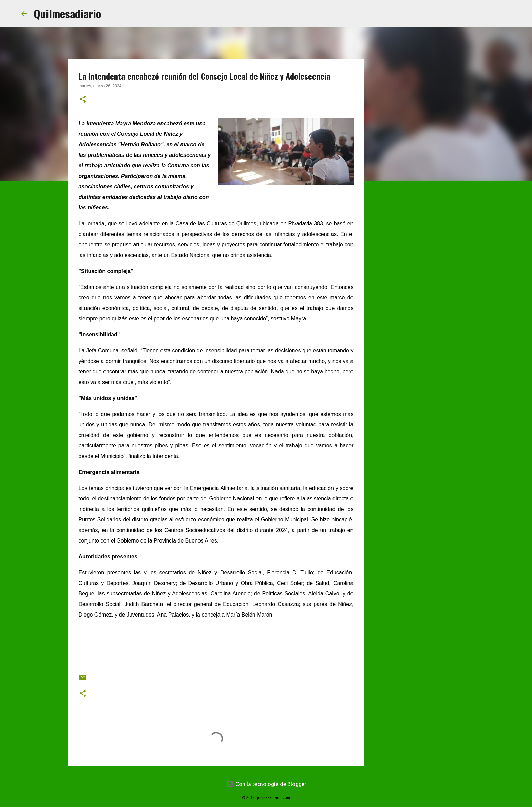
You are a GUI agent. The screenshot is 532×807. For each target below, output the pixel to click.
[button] (83, 100)
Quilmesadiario (67, 13)
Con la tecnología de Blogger (266, 784)
